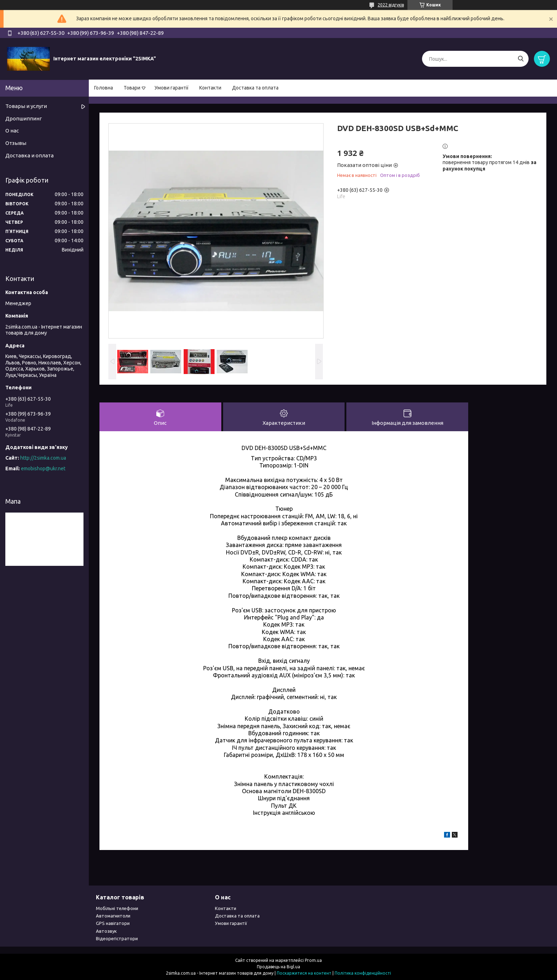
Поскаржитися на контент (304, 973)
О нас (12, 131)
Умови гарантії (172, 88)
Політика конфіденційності (363, 973)
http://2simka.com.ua (43, 458)
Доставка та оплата (255, 88)
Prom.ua (313, 960)
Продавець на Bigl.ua (278, 967)
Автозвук (106, 931)
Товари (132, 88)
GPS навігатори (113, 923)
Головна (104, 88)
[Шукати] (521, 59)
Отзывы (16, 143)
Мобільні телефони (117, 908)
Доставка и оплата (29, 155)
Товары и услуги (26, 106)
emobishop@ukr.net (43, 469)
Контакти (210, 88)
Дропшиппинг (24, 118)
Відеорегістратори (117, 938)
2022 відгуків (391, 5)
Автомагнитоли (113, 916)
